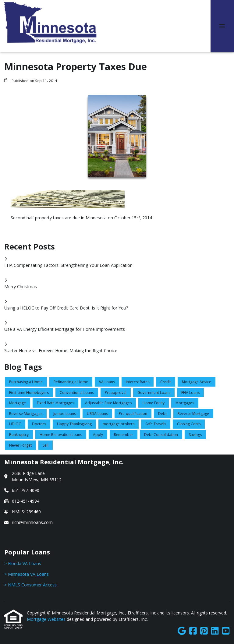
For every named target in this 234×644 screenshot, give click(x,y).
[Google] (182, 631)
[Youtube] (226, 631)
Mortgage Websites (47, 619)
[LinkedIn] (215, 631)
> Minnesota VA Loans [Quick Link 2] (27, 574)
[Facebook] (193, 631)
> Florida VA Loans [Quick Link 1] (23, 563)
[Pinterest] (204, 631)
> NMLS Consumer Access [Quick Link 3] (30, 585)
